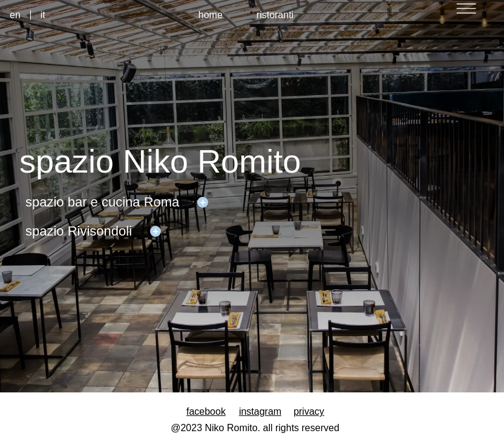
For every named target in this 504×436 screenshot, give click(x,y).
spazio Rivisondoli (79, 231)
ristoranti (275, 15)
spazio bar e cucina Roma (102, 202)
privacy (309, 411)
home (211, 15)
